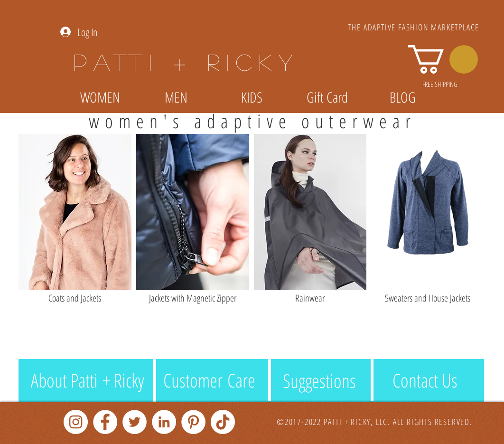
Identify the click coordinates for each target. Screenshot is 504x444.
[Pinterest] (193, 422)
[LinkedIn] (164, 422)
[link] (443, 59)
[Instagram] (76, 422)
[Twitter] (135, 422)
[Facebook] (105, 422)
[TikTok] (223, 422)
